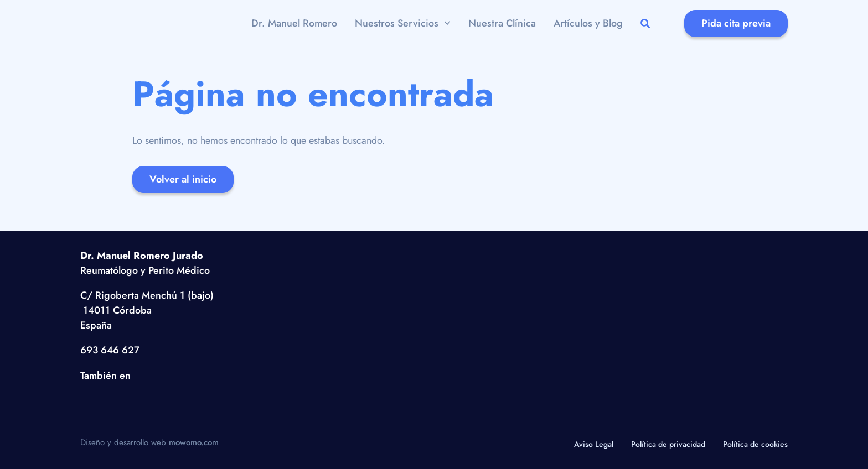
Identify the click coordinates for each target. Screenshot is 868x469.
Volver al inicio (183, 179)
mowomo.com (194, 442)
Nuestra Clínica (502, 23)
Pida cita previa (736, 23)
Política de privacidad (668, 444)
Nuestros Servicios (397, 23)
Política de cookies (755, 444)
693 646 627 (110, 350)
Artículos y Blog (588, 23)
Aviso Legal (594, 444)
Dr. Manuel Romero (294, 23)
